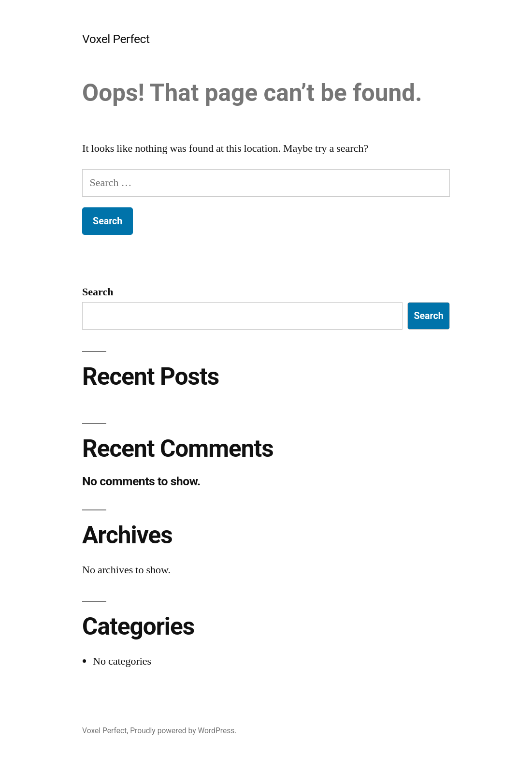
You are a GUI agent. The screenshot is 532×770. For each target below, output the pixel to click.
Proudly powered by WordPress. (183, 731)
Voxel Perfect (116, 39)
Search (98, 292)
